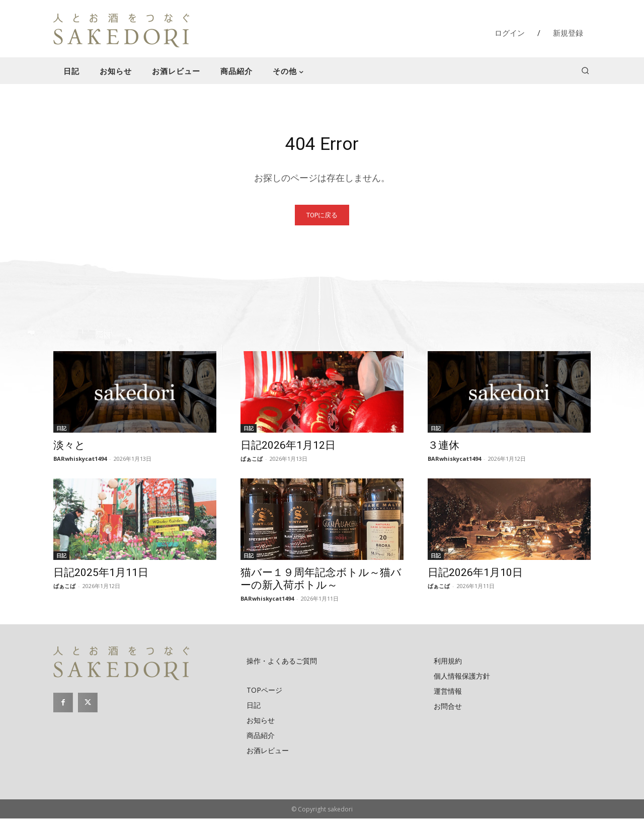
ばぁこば (252, 462)
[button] (585, 70)
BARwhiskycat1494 (80, 462)
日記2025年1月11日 (101, 576)
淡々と (69, 449)
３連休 (444, 449)
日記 (61, 432)
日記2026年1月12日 (288, 449)
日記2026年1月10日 (475, 576)
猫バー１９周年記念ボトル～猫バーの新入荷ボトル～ (321, 582)
